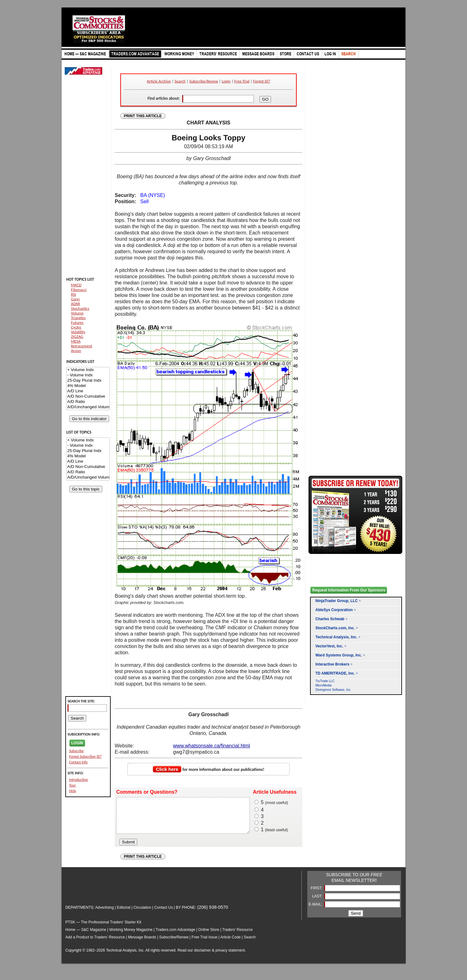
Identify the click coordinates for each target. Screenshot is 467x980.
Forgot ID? (262, 81)
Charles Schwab (330, 619)
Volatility (78, 332)
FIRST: (317, 895)
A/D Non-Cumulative (88, 397)
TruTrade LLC (325, 681)
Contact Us (163, 914)
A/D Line (88, 391)
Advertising (105, 914)
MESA (76, 341)
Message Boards (142, 944)
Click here (167, 769)
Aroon (76, 351)
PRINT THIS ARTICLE (143, 116)
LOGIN (77, 743)
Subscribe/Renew (204, 81)
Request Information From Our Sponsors (349, 590)
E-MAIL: (316, 911)
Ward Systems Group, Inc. (339, 655)
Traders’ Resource (238, 936)
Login (226, 81)
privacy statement (230, 957)
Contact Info (78, 762)
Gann (75, 299)
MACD (76, 285)
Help (73, 791)
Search (180, 81)
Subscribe (76, 751)
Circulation (142, 914)
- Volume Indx (88, 375)
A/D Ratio (88, 402)
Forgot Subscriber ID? (85, 756)
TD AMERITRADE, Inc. (335, 673)
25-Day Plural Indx (88, 381)
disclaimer (203, 957)
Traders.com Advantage (176, 936)
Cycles (76, 327)
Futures (77, 322)
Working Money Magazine (131, 936)
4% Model (88, 386)
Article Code (231, 944)
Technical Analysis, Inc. (336, 637)
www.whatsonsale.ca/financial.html (212, 746)
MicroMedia (324, 685)
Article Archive (159, 81)
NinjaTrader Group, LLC (336, 601)
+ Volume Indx (88, 370)
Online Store (209, 936)
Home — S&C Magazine (86, 936)
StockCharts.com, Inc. (335, 628)
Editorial (124, 914)
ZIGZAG (77, 337)
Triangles (78, 318)
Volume (77, 313)
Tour (73, 785)
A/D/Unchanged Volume (88, 407)
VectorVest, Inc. (329, 646)
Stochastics (80, 308)
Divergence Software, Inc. (333, 690)
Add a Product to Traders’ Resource (95, 944)
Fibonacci (79, 290)
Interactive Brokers (332, 664)
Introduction (79, 780)
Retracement (82, 346)
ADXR (75, 304)
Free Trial (242, 81)
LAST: (318, 903)
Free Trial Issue (205, 944)
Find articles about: (164, 98)
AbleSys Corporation (334, 610)
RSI (73, 294)
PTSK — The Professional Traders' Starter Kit (103, 929)
